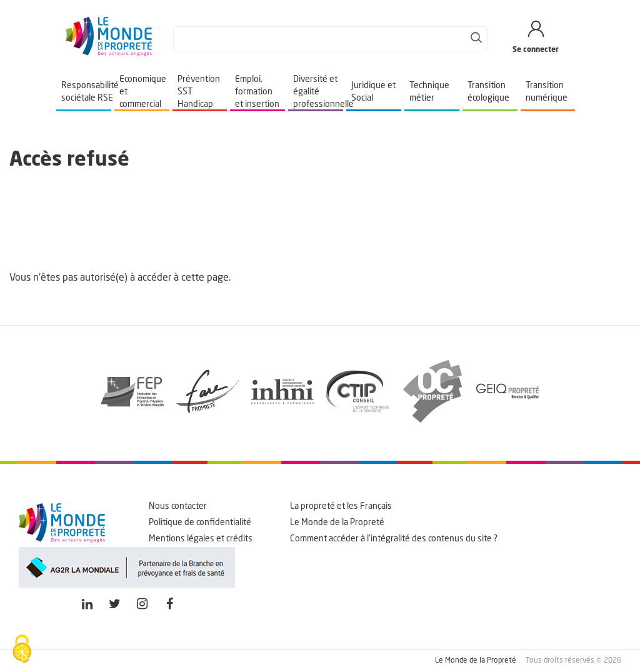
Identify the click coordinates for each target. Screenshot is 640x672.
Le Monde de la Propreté (337, 523)
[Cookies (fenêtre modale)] (22, 650)
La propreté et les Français (341, 506)
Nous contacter (178, 506)
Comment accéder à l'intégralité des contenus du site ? (394, 539)
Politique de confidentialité (200, 523)
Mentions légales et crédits (201, 539)
